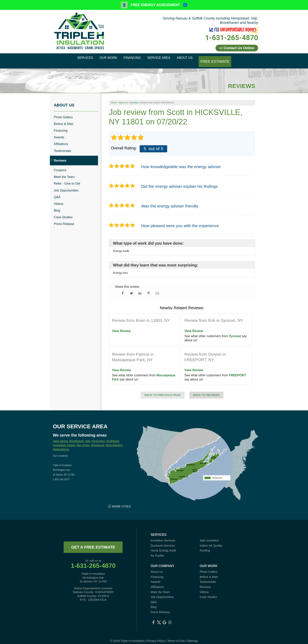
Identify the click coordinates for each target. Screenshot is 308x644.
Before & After (64, 119)
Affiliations (61, 139)
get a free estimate (93, 542)
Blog (57, 206)
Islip (88, 436)
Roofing (205, 546)
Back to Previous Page (163, 390)
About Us (64, 100)
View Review (121, 326)
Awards (59, 133)
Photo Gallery (63, 112)
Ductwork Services (163, 541)
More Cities (121, 502)
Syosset (235, 331)
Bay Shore (83, 440)
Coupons (60, 165)
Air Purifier (158, 551)
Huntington (98, 436)
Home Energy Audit (163, 546)
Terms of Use (176, 636)
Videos (59, 199)
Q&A (57, 192)
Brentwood (98, 440)
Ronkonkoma (61, 444)
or (237, 48)
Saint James (60, 436)
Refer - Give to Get (67, 179)
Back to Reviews (206, 390)
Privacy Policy (156, 636)
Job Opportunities (66, 186)
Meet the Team (64, 172)
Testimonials (62, 146)
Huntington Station (64, 440)
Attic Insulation (209, 536)
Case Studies (63, 212)
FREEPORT (238, 371)
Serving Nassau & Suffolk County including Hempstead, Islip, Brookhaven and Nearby (210, 20)
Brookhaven (77, 436)
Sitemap (192, 636)
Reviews (60, 156)
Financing (61, 126)
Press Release (64, 219)
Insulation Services (163, 536)
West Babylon (114, 440)
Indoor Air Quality (211, 541)
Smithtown (113, 436)
